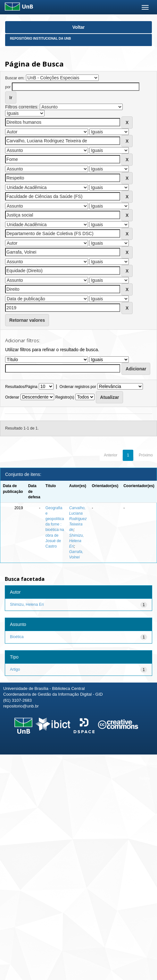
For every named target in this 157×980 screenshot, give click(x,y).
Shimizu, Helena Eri (77, 541)
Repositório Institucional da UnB (41, 39)
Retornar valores (27, 320)
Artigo (15, 669)
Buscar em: (15, 78)
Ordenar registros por (78, 387)
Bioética (17, 637)
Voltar (79, 27)
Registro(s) (65, 397)
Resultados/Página (21, 387)
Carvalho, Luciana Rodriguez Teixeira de (78, 519)
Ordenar (12, 397)
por (8, 87)
